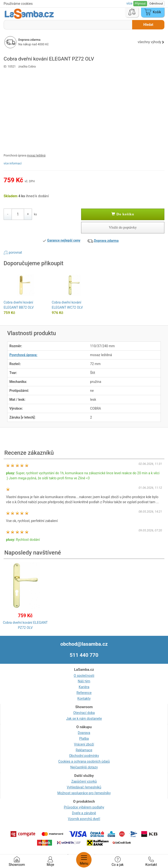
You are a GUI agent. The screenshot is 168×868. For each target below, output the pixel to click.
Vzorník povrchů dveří (84, 819)
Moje (50, 861)
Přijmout (140, 4)
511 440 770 (84, 655)
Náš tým (84, 681)
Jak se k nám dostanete (84, 719)
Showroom (17, 861)
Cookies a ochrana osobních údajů (84, 761)
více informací (13, 163)
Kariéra (84, 687)
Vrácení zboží (84, 744)
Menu (84, 860)
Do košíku (123, 214)
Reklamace (84, 750)
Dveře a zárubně (84, 813)
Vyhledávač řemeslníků (84, 787)
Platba (84, 739)
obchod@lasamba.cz (84, 644)
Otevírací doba (84, 713)
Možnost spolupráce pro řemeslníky (84, 793)
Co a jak (118, 861)
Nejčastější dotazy (84, 767)
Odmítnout (156, 4)
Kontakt (151, 861)
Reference (84, 693)
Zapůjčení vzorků (84, 781)
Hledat (148, 25)
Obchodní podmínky (84, 756)
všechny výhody (151, 42)
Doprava (84, 733)
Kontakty (84, 698)
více (130, 3)
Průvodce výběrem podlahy (84, 807)
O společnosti (84, 676)
